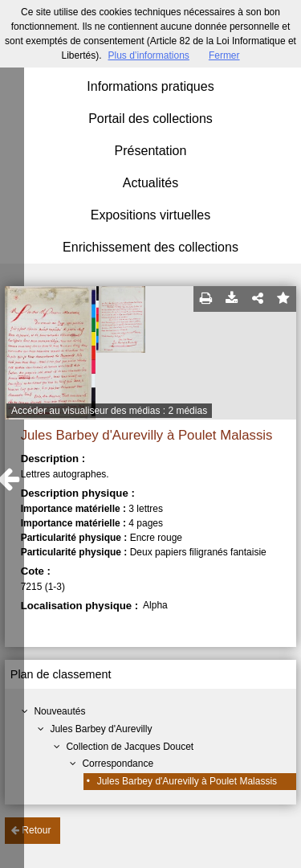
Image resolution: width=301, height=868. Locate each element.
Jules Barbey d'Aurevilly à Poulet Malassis (187, 781)
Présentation (151, 151)
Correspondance (118, 764)
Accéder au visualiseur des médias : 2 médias (109, 411)
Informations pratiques (150, 86)
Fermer (224, 55)
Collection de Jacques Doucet (130, 747)
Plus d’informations (148, 55)
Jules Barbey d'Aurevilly (101, 729)
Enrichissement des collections (150, 247)
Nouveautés (59, 711)
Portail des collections (150, 119)
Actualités (150, 183)
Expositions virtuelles (150, 215)
